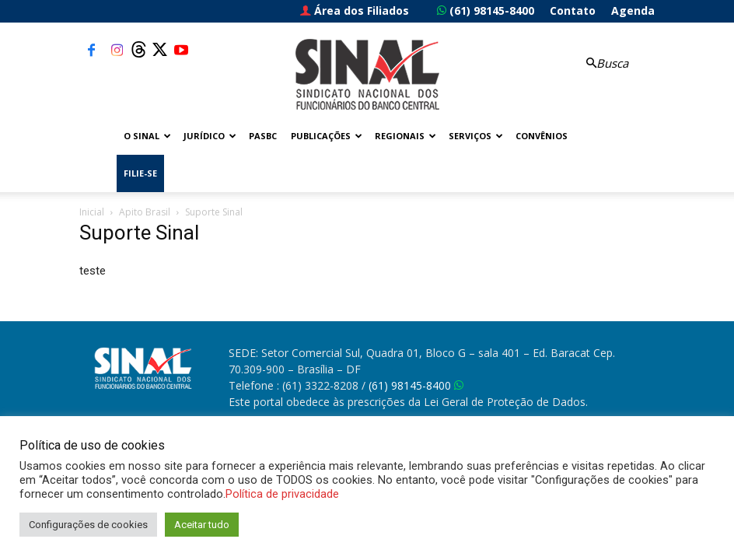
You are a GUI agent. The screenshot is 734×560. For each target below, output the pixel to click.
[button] (605, 63)
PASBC (263, 136)
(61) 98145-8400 (486, 10)
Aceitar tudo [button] (202, 525)
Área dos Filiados (355, 10)
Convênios (542, 136)
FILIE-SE (140, 173)
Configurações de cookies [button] (88, 525)
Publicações (327, 136)
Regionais (405, 136)
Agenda (633, 10)
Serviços (476, 136)
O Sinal (147, 136)
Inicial (92, 212)
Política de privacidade (282, 494)
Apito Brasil (145, 212)
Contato (573, 10)
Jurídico (210, 136)
